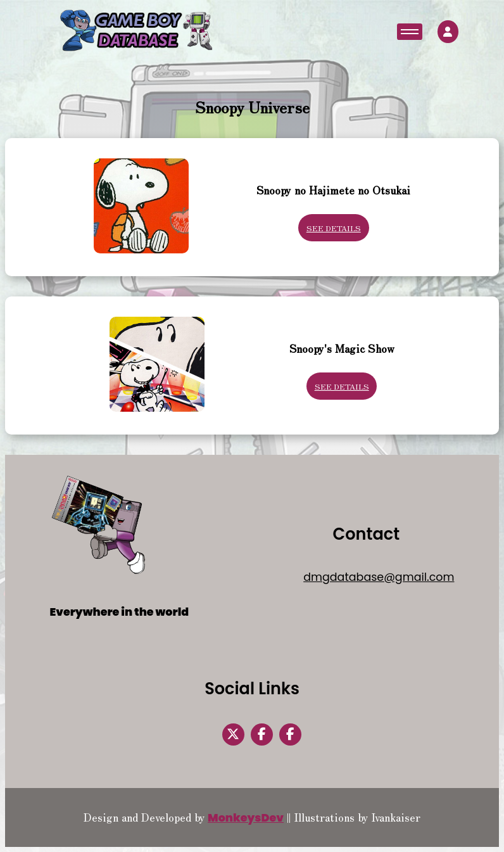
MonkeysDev (246, 818)
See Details (334, 228)
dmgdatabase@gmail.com (379, 577)
